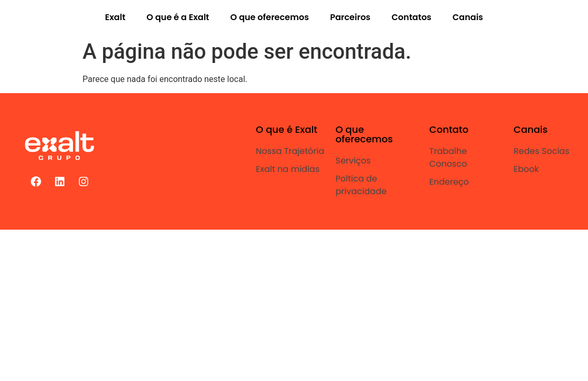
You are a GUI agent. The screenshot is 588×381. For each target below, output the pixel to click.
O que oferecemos (270, 17)
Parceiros (350, 17)
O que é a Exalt (178, 17)
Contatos (412, 17)
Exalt (115, 17)
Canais (468, 17)
